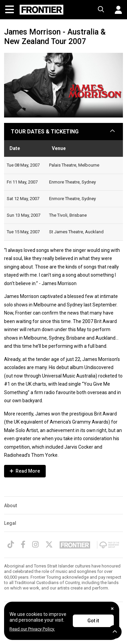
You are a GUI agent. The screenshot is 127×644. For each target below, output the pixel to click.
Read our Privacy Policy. (32, 629)
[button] (116, 10)
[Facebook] (23, 544)
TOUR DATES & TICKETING (45, 132)
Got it (93, 621)
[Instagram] (35, 544)
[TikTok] (11, 544)
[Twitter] (49, 544)
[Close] (112, 609)
